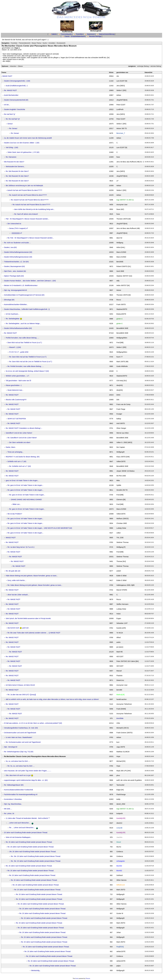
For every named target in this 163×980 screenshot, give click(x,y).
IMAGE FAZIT (7, 76)
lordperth (120, 813)
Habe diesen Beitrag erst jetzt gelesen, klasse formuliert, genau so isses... (32, 576)
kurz (118, 742)
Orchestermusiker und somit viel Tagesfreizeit (20, 733)
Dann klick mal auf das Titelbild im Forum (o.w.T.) (25, 343)
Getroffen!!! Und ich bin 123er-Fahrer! (19, 433)
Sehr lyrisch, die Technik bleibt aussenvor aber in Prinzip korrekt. (28, 618)
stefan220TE (121, 951)
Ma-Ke (119, 847)
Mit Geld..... (8, 809)
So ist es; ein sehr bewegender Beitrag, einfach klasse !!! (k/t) (27, 371)
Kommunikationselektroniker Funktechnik (19, 790)
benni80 (119, 690)
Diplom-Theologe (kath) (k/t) (14, 276)
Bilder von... (17, 504)
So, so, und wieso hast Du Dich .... (18, 761)
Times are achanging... (16, 452)
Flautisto (119, 676)
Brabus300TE (121, 314)
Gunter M (120, 913)
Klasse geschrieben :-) (14, 385)
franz (118, 157)
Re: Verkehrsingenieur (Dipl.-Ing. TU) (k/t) (19, 752)
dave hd (119, 238)
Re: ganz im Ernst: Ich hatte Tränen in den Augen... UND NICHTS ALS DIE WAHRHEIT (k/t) (40, 528)
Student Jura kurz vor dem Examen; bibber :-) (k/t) (22, 143)
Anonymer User (122, 205)
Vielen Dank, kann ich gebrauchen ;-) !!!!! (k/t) (23, 152)
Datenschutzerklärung (105, 34)
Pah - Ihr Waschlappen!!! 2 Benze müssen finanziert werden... (28, 219)
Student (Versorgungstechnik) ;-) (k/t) (17, 81)
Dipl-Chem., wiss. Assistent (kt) (15, 271)
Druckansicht (61, 43)
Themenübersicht (24, 43)
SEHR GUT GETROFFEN (17, 419)
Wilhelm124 (121, 885)
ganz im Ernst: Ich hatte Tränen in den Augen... (22, 480)
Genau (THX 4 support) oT (19, 228)
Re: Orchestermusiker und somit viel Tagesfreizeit (23, 742)
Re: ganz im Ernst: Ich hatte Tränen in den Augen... (25, 485)
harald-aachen (122, 699)
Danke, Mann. (11, 447)
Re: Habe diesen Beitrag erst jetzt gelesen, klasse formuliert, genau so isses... (35, 585)
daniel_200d (121, 804)
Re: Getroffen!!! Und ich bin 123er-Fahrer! (22, 438)
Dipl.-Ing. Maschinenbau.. (13, 804)
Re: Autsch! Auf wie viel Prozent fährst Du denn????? (28, 195)
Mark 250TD (121, 890)
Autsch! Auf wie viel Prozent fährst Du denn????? (25, 190)
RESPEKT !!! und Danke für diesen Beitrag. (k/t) (23, 457)
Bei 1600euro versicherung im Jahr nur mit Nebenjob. (25, 186)
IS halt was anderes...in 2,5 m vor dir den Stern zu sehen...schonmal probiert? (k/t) (33, 723)
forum (77, 978)
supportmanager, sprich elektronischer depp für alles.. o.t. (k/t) (26, 780)
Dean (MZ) (120, 209)
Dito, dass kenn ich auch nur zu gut (19, 775)
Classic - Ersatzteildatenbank (74, 36)
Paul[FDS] (120, 947)
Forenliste (78, 34)
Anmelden (52, 43)
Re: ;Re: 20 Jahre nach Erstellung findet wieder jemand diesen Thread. (36, 856)
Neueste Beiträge (94, 36)
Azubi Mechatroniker (11, 95)
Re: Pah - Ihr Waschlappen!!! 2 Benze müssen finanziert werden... (31, 238)
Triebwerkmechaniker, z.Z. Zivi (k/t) (16, 262)
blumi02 (119, 866)
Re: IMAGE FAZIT (10, 90)
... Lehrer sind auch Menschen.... (21, 823)
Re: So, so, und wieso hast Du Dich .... (21, 766)
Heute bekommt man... (16, 390)
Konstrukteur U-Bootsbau (13, 799)
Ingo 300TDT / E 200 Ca (125, 200)
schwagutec (121, 861)
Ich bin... (7, 105)
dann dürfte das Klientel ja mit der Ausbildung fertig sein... (34, 209)
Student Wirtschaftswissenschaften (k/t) (18, 328)
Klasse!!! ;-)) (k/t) (15, 347)
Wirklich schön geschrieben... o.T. (18, 376)
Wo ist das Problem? (15, 514)
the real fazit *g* (10, 114)
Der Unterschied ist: (14, 224)
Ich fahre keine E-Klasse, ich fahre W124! (20, 685)
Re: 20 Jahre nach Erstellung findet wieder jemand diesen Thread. (29, 842)
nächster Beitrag (156, 66)
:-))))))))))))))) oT (16, 233)
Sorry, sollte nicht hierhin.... (17, 580)
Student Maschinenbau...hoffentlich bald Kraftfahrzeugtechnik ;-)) (27, 309)
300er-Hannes (122, 880)
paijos (119, 966)
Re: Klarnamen (11, 157)
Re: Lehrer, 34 (9, 813)
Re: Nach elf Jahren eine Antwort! (26, 214)
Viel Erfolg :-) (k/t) (12, 147)
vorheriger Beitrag (143, 66)
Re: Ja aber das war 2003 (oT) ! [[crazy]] (22, 695)
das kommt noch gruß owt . (18, 628)
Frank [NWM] (121, 709)
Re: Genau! (13, 128)
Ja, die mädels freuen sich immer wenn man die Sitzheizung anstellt (28, 138)
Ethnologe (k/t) (9, 300)
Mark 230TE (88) (122, 362)
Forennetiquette (65, 34)
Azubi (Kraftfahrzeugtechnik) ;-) (17, 86)
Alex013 (119, 823)
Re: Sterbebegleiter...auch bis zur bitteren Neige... (23, 323)
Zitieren (20, 66)
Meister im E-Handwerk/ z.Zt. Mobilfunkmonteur (21, 285)
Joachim (119, 837)
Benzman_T (121, 133)
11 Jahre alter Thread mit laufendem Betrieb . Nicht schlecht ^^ (28, 818)
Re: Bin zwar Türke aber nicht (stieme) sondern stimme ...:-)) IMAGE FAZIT (34, 633)
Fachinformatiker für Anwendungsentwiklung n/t (21, 794)
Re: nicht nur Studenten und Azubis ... (17, 243)
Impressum (90, 34)
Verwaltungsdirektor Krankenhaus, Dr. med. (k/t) (21, 728)
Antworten (13, 66)
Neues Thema (36, 43)
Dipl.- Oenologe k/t (11, 747)
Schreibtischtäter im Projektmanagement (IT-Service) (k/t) (24, 295)
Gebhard (120, 875)
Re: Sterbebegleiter (14, 319)
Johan (119, 932)
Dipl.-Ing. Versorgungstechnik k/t (16, 290)
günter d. (120, 319)
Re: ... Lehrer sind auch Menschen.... (24, 828)
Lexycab (119, 828)
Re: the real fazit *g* (13, 119)
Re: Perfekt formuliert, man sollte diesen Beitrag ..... (26, 366)
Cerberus (120, 852)
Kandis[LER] (121, 818)
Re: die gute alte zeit (13, 571)
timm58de (120, 718)
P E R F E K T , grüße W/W (19, 352)
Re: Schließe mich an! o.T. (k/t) (20, 466)
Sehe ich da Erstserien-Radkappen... (19, 837)
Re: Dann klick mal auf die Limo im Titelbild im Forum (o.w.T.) (31, 362)
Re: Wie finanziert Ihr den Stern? (17, 171)
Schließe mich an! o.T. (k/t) (17, 461)
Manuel (119, 671)
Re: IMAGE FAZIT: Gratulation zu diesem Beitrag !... (24, 428)
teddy (118, 799)
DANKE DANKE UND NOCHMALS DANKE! (26, 500)
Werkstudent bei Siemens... (15, 167)
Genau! (10, 124)
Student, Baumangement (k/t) (14, 266)
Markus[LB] (120, 695)
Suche (45, 43)
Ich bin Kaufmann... (13, 314)
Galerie (53, 34)
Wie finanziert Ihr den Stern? (14, 162)
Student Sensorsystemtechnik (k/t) (16, 100)
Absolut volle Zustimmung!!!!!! (16, 400)
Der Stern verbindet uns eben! (20, 442)
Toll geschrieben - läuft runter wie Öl (18, 381)
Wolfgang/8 (120, 452)
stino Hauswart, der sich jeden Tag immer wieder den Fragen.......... (28, 771)
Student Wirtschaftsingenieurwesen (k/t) (18, 252)
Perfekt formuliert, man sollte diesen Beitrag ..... (22, 338)
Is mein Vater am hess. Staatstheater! (19, 737)
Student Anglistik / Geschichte (15, 109)
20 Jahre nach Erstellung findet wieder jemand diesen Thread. (26, 833)
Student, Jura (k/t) (10, 247)
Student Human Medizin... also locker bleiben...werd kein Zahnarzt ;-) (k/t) (30, 281)
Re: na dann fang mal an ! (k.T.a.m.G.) (21, 547)
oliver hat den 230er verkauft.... (18, 595)
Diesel (119, 842)
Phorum (88, 978)
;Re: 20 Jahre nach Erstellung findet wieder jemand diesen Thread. (33, 852)
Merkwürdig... (36, 970)
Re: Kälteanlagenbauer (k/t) (14, 785)
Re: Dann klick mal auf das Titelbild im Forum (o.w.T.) (28, 357)
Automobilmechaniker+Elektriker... (16, 304)
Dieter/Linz (120, 680)
